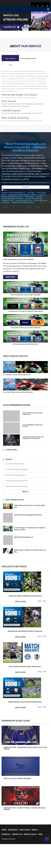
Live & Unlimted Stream (24, 59)
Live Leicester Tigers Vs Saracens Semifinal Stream (18, 386)
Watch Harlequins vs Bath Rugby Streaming (18, 253)
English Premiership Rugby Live (22, 196)
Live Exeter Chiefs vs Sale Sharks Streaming (25, 321)
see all (25, 485)
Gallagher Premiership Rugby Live (13, 186)
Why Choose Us (9, 59)
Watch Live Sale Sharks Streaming (17, 773)
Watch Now (20, 596)
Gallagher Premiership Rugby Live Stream (22, 188)
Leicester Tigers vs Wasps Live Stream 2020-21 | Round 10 (33, 431)
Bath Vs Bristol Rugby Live (24, 531)
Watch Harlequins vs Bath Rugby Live (25, 338)
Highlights (13, 824)
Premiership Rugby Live (24, 194)
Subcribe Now (12, 27)
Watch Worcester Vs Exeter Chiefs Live (32, 407)
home (4, 824)
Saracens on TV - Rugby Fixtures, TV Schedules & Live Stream (24, 803)
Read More (25, 181)
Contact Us (17, 829)
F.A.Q (40, 59)
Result (35, 824)
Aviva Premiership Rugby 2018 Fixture (33, 419)
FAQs (40, 829)
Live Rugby (31, 186)
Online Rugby (29, 190)
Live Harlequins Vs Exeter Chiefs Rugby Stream (17, 368)
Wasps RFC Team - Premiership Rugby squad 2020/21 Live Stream (25, 742)
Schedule (6, 829)
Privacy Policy (30, 829)
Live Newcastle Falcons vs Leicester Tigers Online (25, 305)
